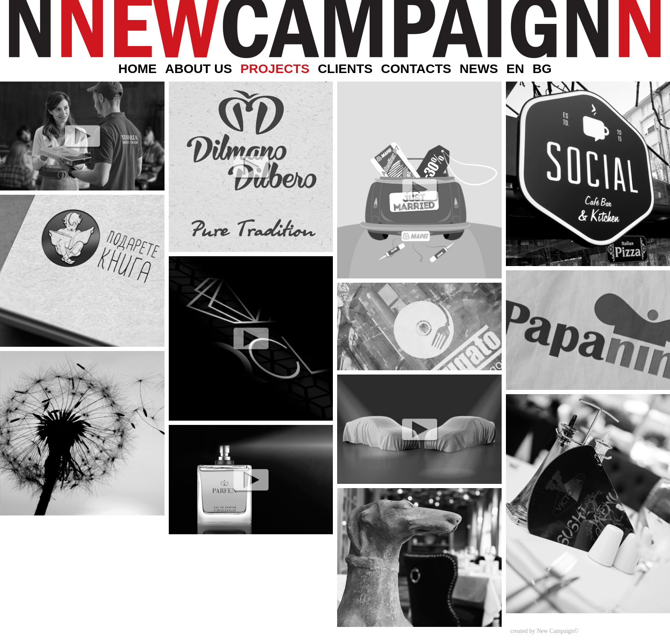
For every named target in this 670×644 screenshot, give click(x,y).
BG (542, 69)
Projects (275, 69)
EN (515, 69)
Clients (345, 69)
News (479, 69)
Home (138, 69)
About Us (198, 69)
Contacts (416, 69)
